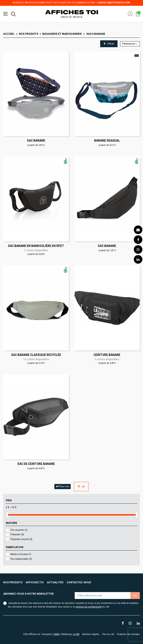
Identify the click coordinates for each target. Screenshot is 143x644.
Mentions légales (91, 634)
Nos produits (13, 582)
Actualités (55, 582)
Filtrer (109, 44)
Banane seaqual (107, 141)
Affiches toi (35, 582)
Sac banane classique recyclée (36, 355)
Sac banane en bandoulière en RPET (36, 246)
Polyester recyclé (21, 539)
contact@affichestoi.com (114, 3)
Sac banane (36, 141)
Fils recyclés (19, 530)
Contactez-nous (79, 582)
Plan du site (108, 634)
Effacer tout (63, 486)
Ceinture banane (107, 355)
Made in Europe (21, 554)
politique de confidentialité (89, 607)
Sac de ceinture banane (36, 464)
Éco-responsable (21, 559)
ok (81, 487)
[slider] (7, 515)
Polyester (17, 534)
